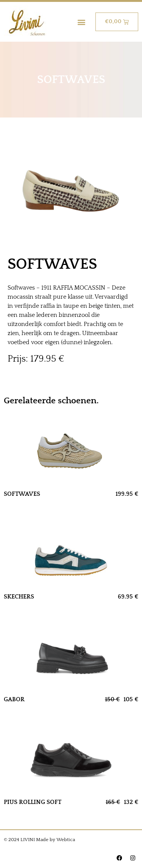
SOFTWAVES (22, 494)
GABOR (14, 699)
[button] (82, 22)
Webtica (66, 840)
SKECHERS (19, 597)
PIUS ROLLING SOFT (33, 802)
